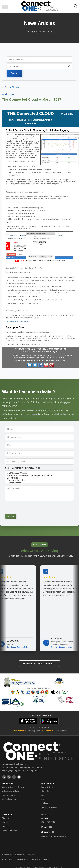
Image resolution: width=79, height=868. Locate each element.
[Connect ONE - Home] (40, 6)
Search (14, 73)
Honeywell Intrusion (39, 480)
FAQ (43, 799)
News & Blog (47, 787)
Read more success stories (39, 664)
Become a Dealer (9, 830)
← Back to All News (11, 87)
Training (45, 803)
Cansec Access (39, 483)
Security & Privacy (49, 807)
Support (45, 795)
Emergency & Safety (11, 795)
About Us (6, 818)
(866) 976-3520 (48, 822)
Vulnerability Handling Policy (28, 859)
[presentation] (23, 507)
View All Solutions (10, 799)
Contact (5, 826)
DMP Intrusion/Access (39, 473)
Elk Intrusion (39, 478)
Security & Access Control (13, 787)
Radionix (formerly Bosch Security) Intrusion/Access (39, 476)
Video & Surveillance (11, 791)
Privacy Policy (8, 859)
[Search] (75, 6)
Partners (6, 822)
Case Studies (47, 791)
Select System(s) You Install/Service (23, 468)
